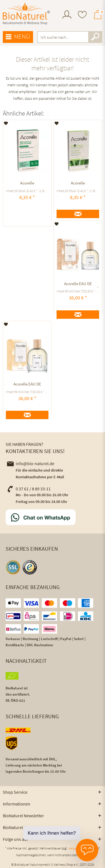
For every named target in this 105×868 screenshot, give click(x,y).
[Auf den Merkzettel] (6, 123)
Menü (18, 37)
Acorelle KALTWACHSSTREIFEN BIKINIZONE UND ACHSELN (27, 184)
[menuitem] (67, 15)
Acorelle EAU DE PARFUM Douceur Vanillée (27, 385)
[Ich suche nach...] (70, 37)
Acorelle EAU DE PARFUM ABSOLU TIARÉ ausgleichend (78, 284)
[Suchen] (95, 37)
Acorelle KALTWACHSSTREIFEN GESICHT (78, 184)
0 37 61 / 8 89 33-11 (29, 489)
